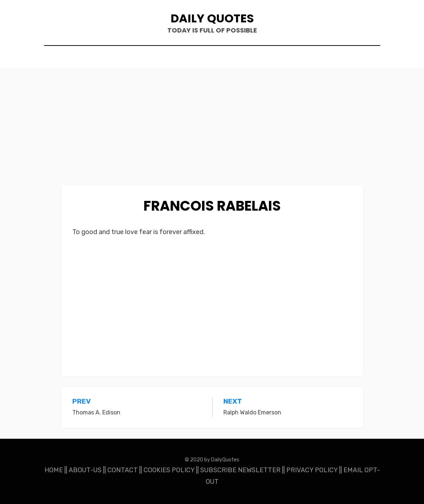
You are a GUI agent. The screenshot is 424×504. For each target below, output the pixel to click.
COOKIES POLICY (169, 470)
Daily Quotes (212, 18)
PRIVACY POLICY (312, 470)
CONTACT (123, 470)
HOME (54, 470)
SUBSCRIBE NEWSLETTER (240, 470)
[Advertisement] (212, 132)
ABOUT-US (85, 470)
